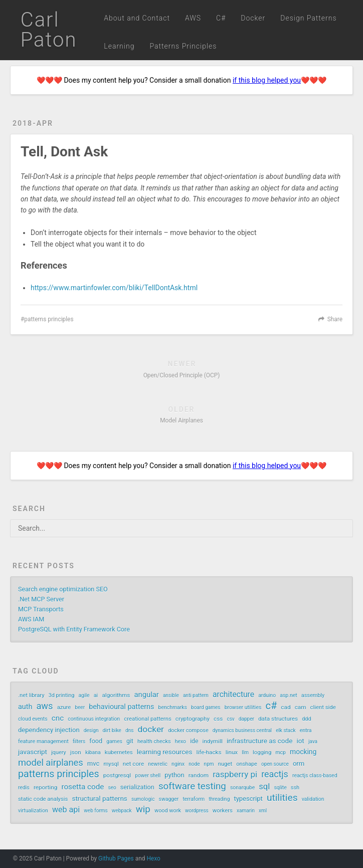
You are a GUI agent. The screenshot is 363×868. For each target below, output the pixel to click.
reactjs (275, 774)
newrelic (158, 764)
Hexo (153, 858)
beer (80, 707)
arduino (267, 695)
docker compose (188, 730)
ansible (171, 695)
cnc (58, 718)
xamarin (246, 811)
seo (112, 788)
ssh (295, 788)
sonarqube (242, 788)
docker (151, 729)
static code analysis (43, 799)
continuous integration (94, 719)
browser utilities (243, 707)
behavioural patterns (121, 707)
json (76, 752)
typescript (248, 799)
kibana (93, 752)
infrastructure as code (259, 741)
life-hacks (209, 752)
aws (44, 706)
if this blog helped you (267, 80)
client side (323, 707)
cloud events (33, 719)
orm (299, 764)
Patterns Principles (183, 46)
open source (275, 764)
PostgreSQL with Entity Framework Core (74, 629)
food (96, 741)
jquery (58, 752)
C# (221, 18)
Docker (253, 18)
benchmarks (173, 707)
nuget (225, 764)
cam (301, 707)
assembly (313, 695)
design (91, 730)
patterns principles (49, 319)
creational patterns (147, 719)
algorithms (116, 695)
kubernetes (119, 752)
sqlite (280, 788)
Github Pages (116, 858)
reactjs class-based (315, 776)
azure (64, 707)
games (114, 741)
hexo (180, 741)
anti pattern (196, 695)
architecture (233, 694)
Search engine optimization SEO (63, 589)
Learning (119, 46)
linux (232, 752)
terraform (194, 799)
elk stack (286, 730)
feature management (43, 741)
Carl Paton (49, 30)
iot (300, 741)
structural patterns (100, 798)
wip (143, 809)
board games (206, 707)
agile (84, 695)
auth (25, 707)
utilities (282, 798)
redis (24, 788)
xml (263, 811)
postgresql (117, 775)
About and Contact (137, 18)
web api (66, 810)
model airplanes (51, 763)
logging (262, 752)
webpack (122, 811)
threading (219, 799)
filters (79, 741)
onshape (247, 764)
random (199, 775)
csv (230, 719)
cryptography (193, 719)
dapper (246, 719)
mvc (93, 764)
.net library (31, 695)
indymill (213, 741)
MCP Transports (41, 609)
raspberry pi (235, 774)
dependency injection (49, 730)
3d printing (62, 695)
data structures (278, 719)
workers (223, 811)
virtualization (33, 811)
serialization (137, 787)
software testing (192, 786)
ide (194, 741)
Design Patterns (308, 18)
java (313, 741)
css (218, 719)
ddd (306, 719)
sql (264, 787)
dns (129, 730)
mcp (280, 752)
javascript (33, 752)
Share (335, 319)
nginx (178, 764)
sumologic (143, 799)
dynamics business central (242, 730)
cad (286, 707)
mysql (111, 764)
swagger (169, 799)
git (130, 741)
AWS (193, 18)
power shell (148, 776)
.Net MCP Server (41, 599)
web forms (96, 811)
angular (147, 695)
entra (306, 730)
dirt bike (112, 730)
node (194, 764)
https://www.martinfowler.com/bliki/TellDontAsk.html (114, 288)
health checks (154, 741)
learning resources (165, 752)
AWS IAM (31, 619)
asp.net (288, 695)
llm (245, 752)
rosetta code (82, 787)
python (174, 775)
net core (133, 764)
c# (271, 706)
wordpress (197, 811)
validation (313, 799)
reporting (45, 787)
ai (96, 695)
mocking (303, 752)
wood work (168, 811)
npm (209, 764)
